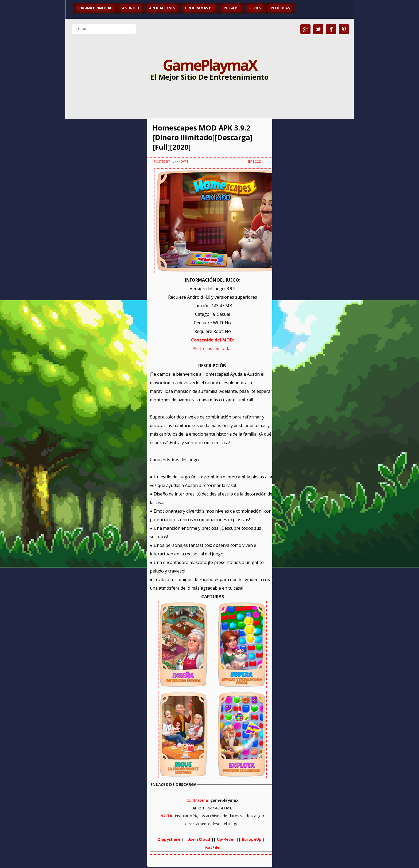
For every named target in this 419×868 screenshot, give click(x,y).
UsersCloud (199, 839)
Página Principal (95, 8)
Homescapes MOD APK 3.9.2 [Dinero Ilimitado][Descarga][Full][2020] (203, 137)
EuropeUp (252, 839)
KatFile (212, 847)
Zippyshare (169, 839)
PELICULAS (280, 8)
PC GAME (232, 8)
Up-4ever (226, 839)
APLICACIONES (162, 8)
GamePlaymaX (210, 65)
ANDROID (131, 8)
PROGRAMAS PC (199, 8)
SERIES (255, 8)
